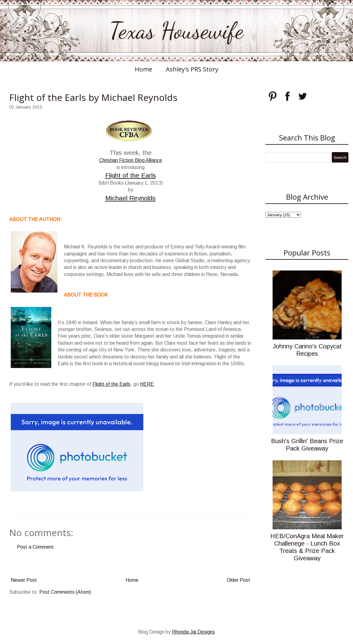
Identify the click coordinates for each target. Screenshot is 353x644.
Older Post (239, 580)
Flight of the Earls (131, 175)
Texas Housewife (177, 31)
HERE (147, 384)
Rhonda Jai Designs (193, 632)
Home (144, 69)
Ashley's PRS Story (192, 69)
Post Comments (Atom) (65, 592)
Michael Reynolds (130, 198)
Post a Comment (35, 547)
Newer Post (24, 580)
